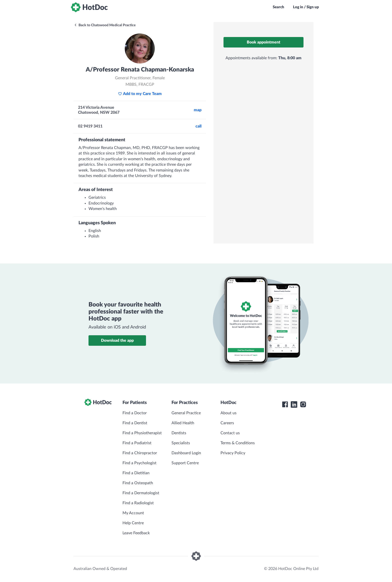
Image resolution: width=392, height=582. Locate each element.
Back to (105, 25)
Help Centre (133, 523)
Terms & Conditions (238, 443)
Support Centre (185, 463)
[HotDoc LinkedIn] (294, 404)
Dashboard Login (186, 453)
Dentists (179, 433)
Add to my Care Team (140, 94)
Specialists (181, 443)
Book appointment (263, 42)
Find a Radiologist (138, 503)
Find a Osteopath (138, 483)
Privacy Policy (233, 453)
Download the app (117, 340)
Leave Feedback (136, 533)
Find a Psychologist (139, 463)
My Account (133, 513)
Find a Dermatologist (141, 493)
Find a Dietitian (136, 473)
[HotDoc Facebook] (285, 404)
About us (228, 413)
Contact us (230, 433)
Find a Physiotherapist (142, 433)
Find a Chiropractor (140, 453)
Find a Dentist (135, 423)
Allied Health (183, 423)
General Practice (186, 413)
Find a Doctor (135, 413)
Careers (227, 423)
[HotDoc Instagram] (303, 404)
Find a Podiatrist (137, 443)
